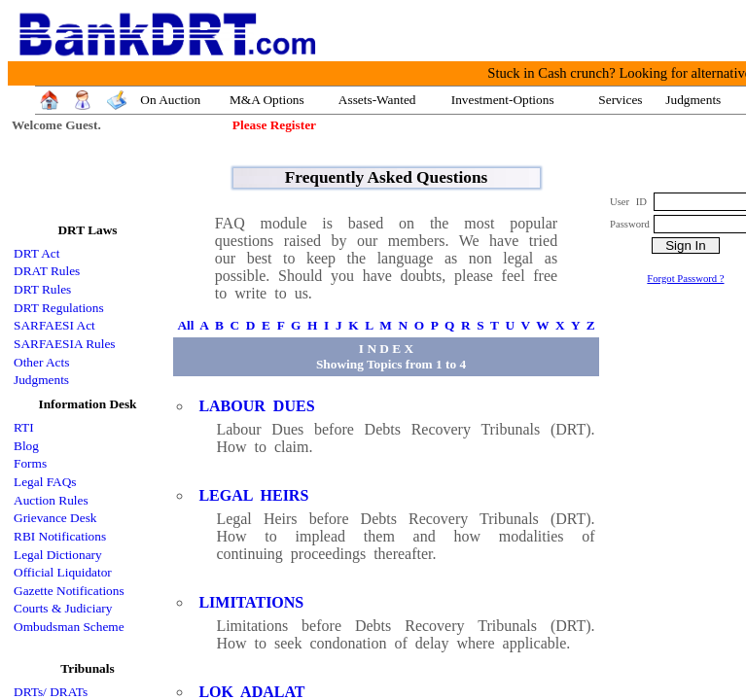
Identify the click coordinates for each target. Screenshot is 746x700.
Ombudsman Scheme (69, 627)
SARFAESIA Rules (65, 344)
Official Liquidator (63, 572)
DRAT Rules (47, 271)
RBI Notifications (60, 536)
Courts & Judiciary (63, 608)
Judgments (41, 380)
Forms (30, 463)
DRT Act (36, 253)
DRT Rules (42, 289)
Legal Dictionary (58, 555)
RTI (24, 427)
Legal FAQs (45, 482)
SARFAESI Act (54, 325)
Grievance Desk (55, 518)
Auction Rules (51, 500)
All (185, 325)
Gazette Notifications (69, 591)
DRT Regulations (59, 308)
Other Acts (41, 362)
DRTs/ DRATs (51, 692)
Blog (26, 446)
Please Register (274, 125)
